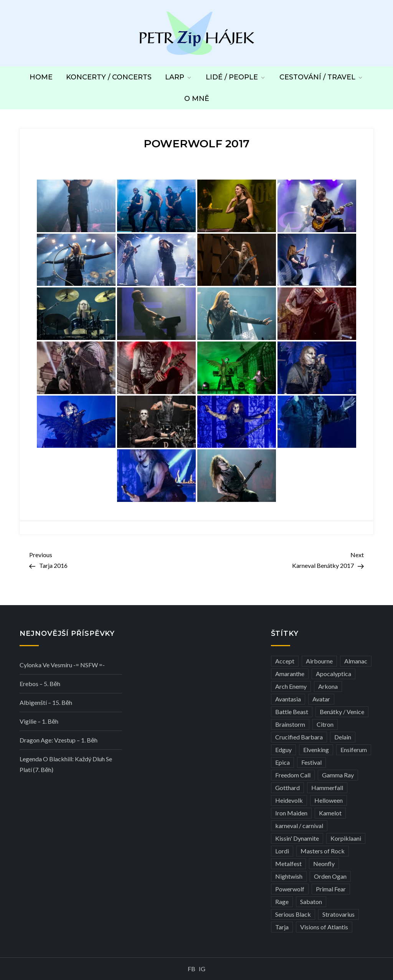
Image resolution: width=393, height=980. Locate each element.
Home (41, 77)
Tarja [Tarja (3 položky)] (282, 927)
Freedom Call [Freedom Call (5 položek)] (293, 775)
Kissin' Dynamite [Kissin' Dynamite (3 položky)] (297, 838)
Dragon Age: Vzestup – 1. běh (59, 740)
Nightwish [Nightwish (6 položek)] (289, 876)
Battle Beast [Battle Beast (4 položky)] (292, 712)
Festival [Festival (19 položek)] (311, 762)
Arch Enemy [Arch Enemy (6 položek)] (291, 686)
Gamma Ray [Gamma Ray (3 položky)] (338, 775)
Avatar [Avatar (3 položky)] (321, 699)
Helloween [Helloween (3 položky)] (329, 800)
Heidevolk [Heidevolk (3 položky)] (289, 800)
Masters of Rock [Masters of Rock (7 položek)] (323, 851)
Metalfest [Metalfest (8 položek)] (288, 864)
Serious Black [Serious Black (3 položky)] (293, 914)
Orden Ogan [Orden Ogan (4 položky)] (330, 876)
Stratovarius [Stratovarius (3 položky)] (339, 914)
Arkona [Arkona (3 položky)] (328, 686)
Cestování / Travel (321, 77)
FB (192, 969)
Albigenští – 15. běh (46, 702)
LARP (179, 77)
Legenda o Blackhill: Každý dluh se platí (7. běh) (66, 764)
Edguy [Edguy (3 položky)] (283, 750)
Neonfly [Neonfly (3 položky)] (324, 864)
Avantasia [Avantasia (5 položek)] (288, 699)
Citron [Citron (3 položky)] (325, 724)
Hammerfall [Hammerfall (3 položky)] (327, 788)
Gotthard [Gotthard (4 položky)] (287, 788)
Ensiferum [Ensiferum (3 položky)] (354, 750)
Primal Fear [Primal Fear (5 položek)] (331, 889)
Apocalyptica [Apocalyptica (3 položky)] (334, 674)
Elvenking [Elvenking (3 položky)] (316, 750)
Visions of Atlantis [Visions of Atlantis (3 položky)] (324, 927)
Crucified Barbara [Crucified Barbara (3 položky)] (299, 737)
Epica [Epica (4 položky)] (282, 762)
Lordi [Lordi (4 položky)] (282, 851)
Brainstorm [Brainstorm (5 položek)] (290, 724)
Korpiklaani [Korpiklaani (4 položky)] (346, 838)
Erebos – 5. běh (40, 684)
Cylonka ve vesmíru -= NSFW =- (62, 665)
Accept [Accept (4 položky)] (285, 661)
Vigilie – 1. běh (39, 721)
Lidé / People (236, 77)
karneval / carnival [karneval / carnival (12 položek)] (299, 826)
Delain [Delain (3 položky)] (343, 737)
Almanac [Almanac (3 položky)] (356, 661)
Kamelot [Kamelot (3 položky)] (330, 813)
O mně (197, 99)
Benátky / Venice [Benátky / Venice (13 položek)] (342, 712)
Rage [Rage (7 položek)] (282, 902)
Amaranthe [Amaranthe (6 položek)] (290, 674)
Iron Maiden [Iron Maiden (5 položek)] (291, 813)
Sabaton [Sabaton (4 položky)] (311, 902)
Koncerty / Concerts (109, 77)
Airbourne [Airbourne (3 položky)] (319, 661)
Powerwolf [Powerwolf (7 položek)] (290, 889)
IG (202, 969)
